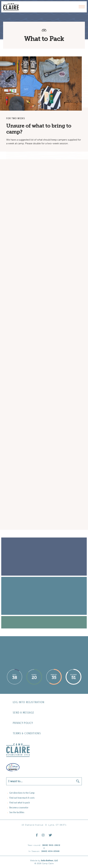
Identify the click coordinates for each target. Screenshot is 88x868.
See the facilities (17, 812)
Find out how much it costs (22, 798)
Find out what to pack (20, 802)
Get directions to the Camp (22, 793)
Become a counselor (19, 807)
